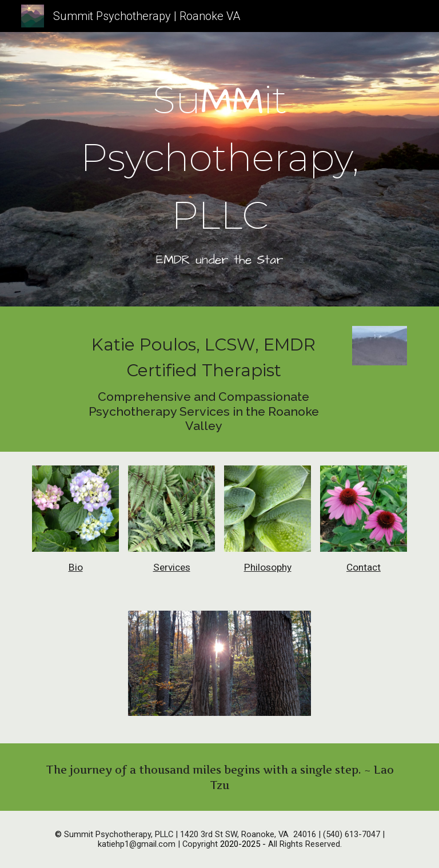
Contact (364, 567)
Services (172, 567)
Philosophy (268, 567)
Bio (76, 567)
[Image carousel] (219, 670)
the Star (259, 260)
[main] (219, 172)
